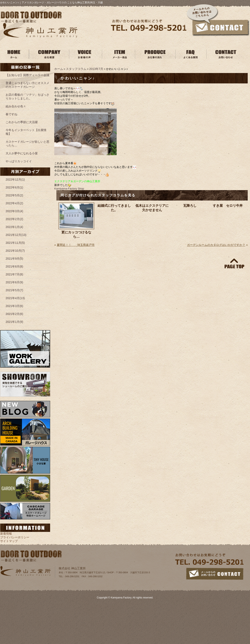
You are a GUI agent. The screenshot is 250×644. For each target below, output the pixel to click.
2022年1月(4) (14, 227)
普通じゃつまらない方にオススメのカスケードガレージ (27, 85)
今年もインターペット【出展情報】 (26, 132)
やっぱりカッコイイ (19, 161)
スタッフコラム (76, 69)
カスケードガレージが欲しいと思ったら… (27, 144)
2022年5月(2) (14, 195)
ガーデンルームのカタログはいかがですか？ (216, 245)
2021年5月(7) (14, 290)
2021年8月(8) (14, 266)
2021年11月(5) (15, 243)
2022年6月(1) (14, 187)
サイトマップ (9, 541)
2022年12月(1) (15, 180)
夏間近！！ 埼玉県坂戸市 (76, 245)
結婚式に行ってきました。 (114, 208)
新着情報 (6, 534)
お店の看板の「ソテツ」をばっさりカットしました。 (27, 97)
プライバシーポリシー (15, 537)
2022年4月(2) (14, 203)
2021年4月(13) (15, 298)
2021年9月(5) (14, 259)
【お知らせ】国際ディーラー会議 (27, 75)
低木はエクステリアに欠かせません (152, 208)
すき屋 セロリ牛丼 (228, 206)
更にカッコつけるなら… (76, 234)
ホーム (59, 69)
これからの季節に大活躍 (22, 122)
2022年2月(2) (14, 219)
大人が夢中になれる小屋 (22, 153)
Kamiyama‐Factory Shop (69, 189)
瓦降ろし (190, 206)
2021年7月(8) (14, 274)
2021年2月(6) (14, 314)
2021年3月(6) (14, 306)
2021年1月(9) (14, 322)
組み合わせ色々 (16, 106)
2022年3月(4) (14, 211)
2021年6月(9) (14, 282)
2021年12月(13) (16, 235)
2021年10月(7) (15, 251)
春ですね (11, 114)
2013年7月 (96, 69)
